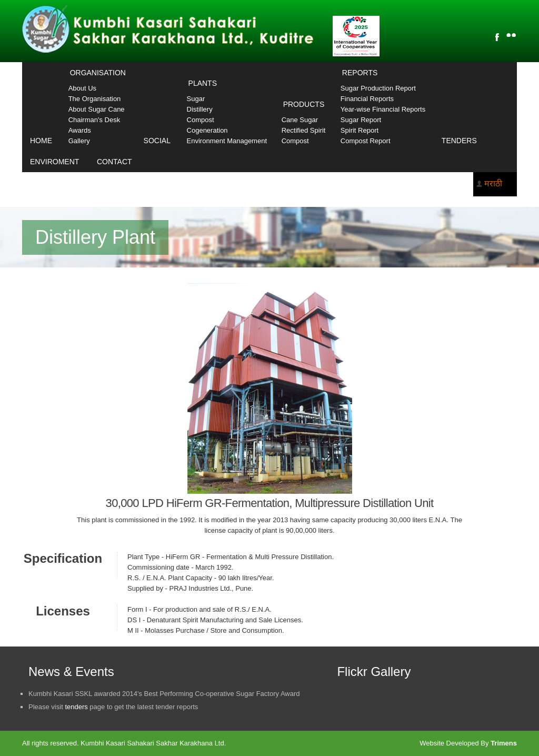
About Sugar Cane (97, 109)
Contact (114, 162)
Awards (80, 130)
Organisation (98, 73)
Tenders (459, 141)
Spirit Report (360, 130)
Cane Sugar (300, 120)
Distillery (200, 109)
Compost (201, 120)
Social (157, 141)
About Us (82, 88)
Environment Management (227, 141)
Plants (203, 83)
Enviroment (54, 162)
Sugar (196, 99)
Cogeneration (207, 130)
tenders (76, 707)
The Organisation (95, 99)
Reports (360, 73)
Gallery (79, 141)
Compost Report (366, 141)
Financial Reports (367, 99)
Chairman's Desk (94, 120)
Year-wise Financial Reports (383, 109)
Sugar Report (361, 120)
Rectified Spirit (304, 130)
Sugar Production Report (378, 88)
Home (41, 141)
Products (304, 104)
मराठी (493, 183)
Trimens (504, 743)
